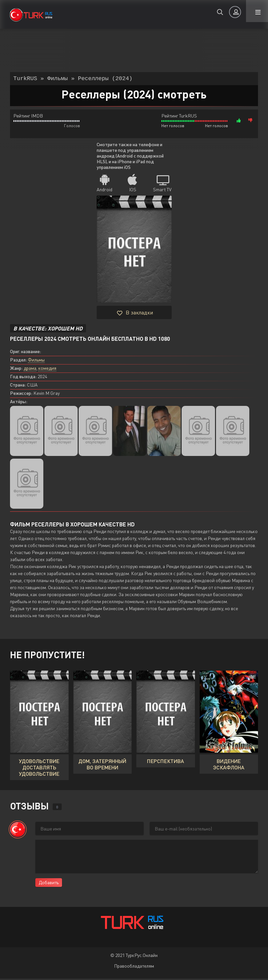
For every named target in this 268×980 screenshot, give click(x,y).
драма (30, 369)
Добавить (49, 884)
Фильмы (36, 361)
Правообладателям (134, 967)
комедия (47, 369)
